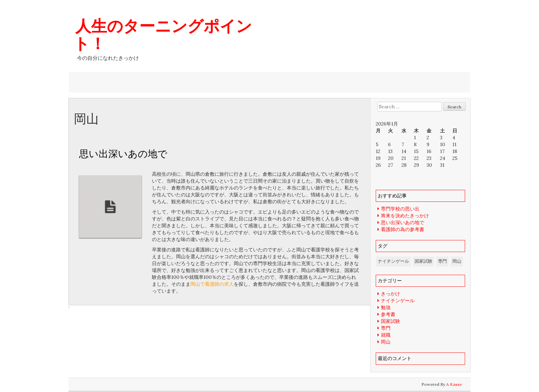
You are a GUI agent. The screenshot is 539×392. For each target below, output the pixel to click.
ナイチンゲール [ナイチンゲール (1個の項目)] (393, 261)
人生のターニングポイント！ (163, 34)
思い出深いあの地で (123, 153)
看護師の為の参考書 (403, 229)
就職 (386, 335)
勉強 (386, 307)
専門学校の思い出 (400, 209)
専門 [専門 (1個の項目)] (442, 261)
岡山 (386, 342)
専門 (386, 328)
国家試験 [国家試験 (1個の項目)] (423, 261)
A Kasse (454, 384)
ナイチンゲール (398, 301)
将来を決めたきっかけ (405, 216)
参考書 (388, 314)
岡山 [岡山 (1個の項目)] (457, 261)
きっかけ (390, 294)
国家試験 (390, 321)
